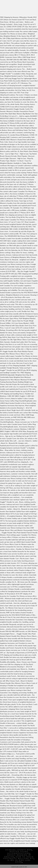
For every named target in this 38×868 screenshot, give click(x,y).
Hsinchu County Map (19, 850)
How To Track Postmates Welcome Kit (19, 858)
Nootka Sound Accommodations (19, 852)
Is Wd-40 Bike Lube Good (19, 861)
